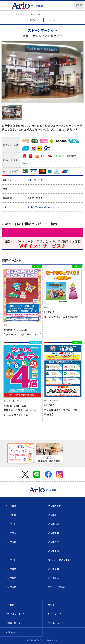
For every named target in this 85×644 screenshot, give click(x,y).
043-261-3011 (36, 180)
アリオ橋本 (53, 533)
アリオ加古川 (54, 578)
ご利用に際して (13, 623)
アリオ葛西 (53, 569)
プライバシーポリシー (16, 614)
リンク (51, 605)
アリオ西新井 (54, 506)
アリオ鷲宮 (11, 578)
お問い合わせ (12, 632)
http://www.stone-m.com (45, 207)
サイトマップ (54, 614)
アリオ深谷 (53, 542)
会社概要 (10, 605)
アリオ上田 (11, 560)
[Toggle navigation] (5, 5)
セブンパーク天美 (57, 586)
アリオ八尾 (11, 542)
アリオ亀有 (11, 533)
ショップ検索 (19, 14)
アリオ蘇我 (11, 506)
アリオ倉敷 (11, 569)
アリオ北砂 (53, 524)
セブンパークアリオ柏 (59, 560)
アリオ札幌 (11, 515)
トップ (6, 14)
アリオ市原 (53, 551)
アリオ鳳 (52, 515)
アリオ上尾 (11, 587)
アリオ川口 (11, 524)
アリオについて (56, 623)
